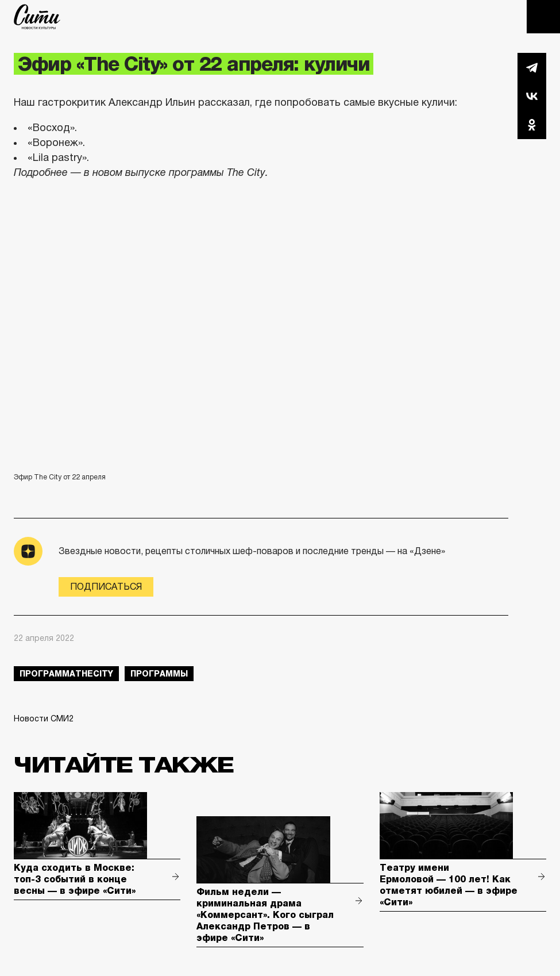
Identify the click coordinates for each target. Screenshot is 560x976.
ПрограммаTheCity (66, 674)
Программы (159, 674)
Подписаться (106, 587)
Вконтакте (532, 96)
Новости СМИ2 (44, 718)
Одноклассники (532, 125)
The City (37, 17)
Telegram (532, 67)
